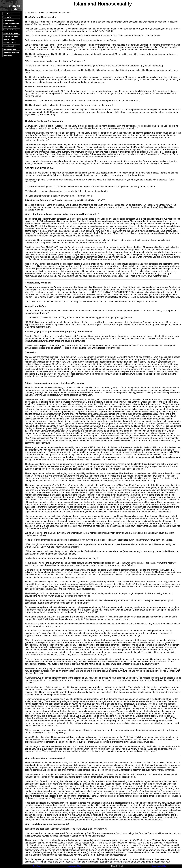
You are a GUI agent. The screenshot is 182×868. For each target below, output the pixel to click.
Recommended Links (159, 866)
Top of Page (37, 866)
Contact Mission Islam (74, 866)
